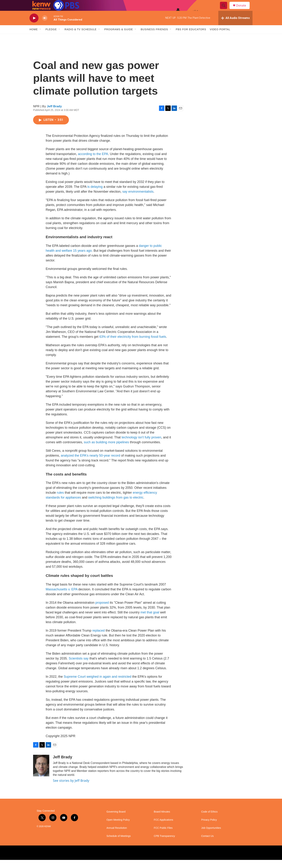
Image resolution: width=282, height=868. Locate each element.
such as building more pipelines (106, 450)
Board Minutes (162, 820)
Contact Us (207, 844)
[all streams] (235, 26)
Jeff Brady (54, 114)
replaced (99, 639)
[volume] (45, 26)
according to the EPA (93, 162)
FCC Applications (163, 828)
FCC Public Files (163, 836)
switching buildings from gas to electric (116, 506)
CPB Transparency (164, 844)
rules (60, 501)
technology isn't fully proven (141, 445)
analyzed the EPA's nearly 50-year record (90, 464)
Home (34, 37)
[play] (34, 26)
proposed (102, 611)
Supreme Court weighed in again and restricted (97, 685)
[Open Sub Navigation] (40, 37)
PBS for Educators (191, 37)
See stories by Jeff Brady (71, 789)
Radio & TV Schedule (81, 37)
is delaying (95, 195)
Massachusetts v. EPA (62, 597)
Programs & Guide (119, 37)
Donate (243, 9)
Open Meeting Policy (118, 828)
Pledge (51, 37)
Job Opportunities (211, 836)
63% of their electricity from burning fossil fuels (133, 345)
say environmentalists (138, 200)
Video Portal (220, 37)
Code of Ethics (209, 820)
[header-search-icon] (225, 10)
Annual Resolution (117, 836)
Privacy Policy (209, 828)
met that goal (150, 620)
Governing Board (116, 820)
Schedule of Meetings (119, 844)
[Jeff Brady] (41, 774)
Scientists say (79, 667)
